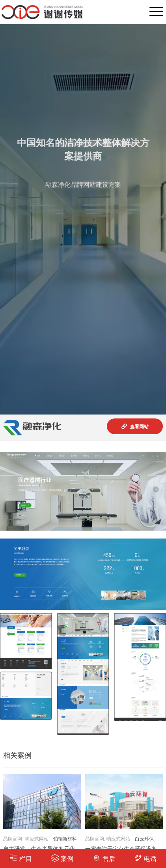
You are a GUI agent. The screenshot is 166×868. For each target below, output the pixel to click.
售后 (104, 858)
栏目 (21, 858)
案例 (62, 858)
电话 (145, 858)
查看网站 (135, 426)
